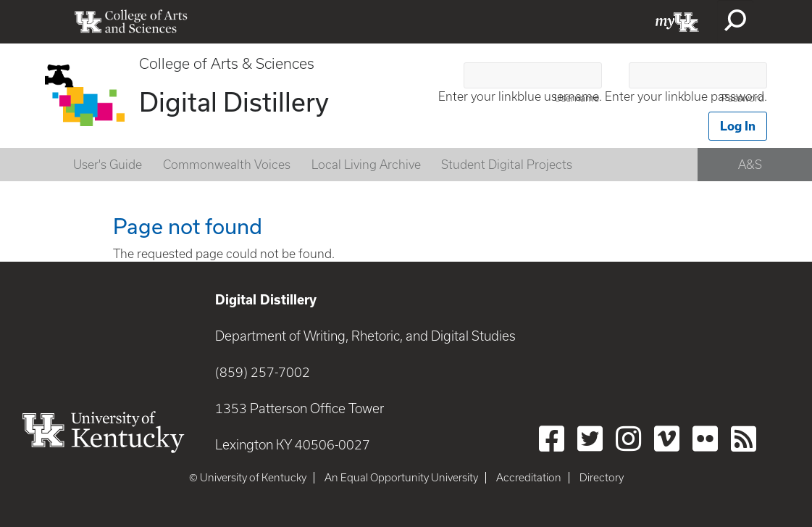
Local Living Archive (366, 165)
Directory (602, 478)
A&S (750, 165)
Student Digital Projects (507, 165)
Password (743, 98)
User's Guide (108, 165)
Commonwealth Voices (227, 165)
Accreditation (529, 478)
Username (577, 98)
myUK (677, 22)
